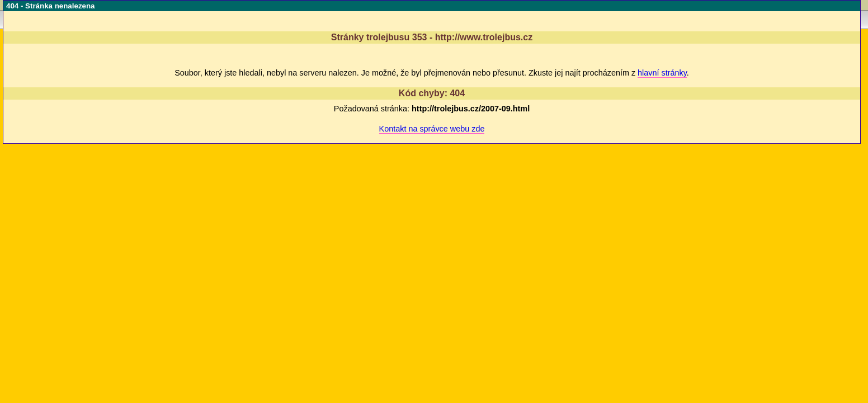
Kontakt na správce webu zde (432, 129)
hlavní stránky (662, 73)
